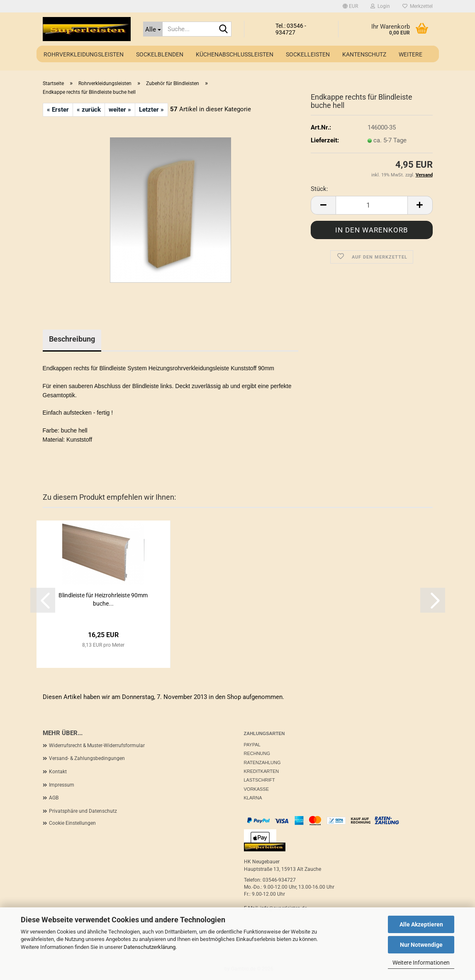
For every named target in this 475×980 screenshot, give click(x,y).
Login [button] (380, 6)
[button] (350, 6)
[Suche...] (153, 29)
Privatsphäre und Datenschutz (83, 811)
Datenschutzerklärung (150, 947)
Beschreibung (72, 339)
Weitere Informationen (421, 963)
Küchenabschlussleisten (235, 54)
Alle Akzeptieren (421, 924)
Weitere (410, 54)
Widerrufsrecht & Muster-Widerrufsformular (97, 745)
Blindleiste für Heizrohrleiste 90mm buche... (103, 599)
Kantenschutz (364, 54)
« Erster (58, 110)
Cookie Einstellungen (72, 823)
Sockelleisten (308, 54)
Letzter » (151, 110)
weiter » (120, 110)
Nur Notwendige (421, 945)
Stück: (319, 189)
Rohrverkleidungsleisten (84, 54)
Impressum (62, 785)
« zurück (89, 110)
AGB (54, 798)
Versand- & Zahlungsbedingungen (87, 758)
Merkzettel (418, 6)
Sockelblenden (160, 54)
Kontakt (58, 772)
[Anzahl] (371, 205)
